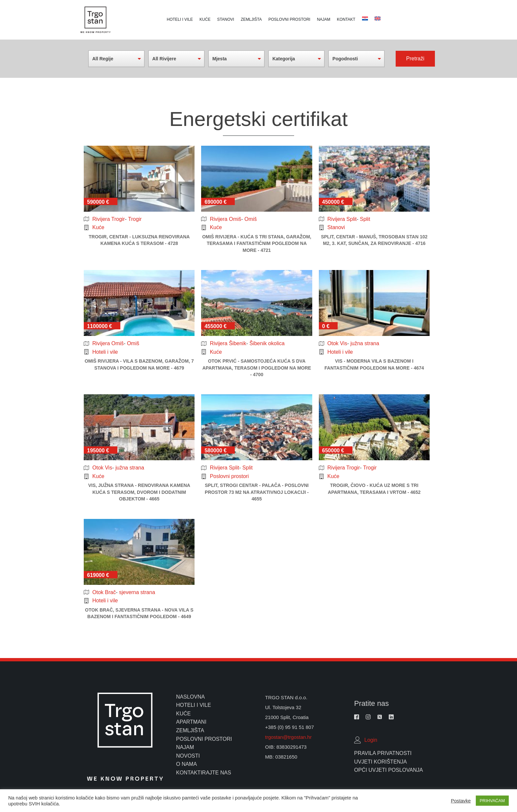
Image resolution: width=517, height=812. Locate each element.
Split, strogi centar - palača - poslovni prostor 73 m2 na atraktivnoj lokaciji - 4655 (257, 492)
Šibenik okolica (267, 343)
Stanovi (226, 19)
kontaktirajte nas (204, 773)
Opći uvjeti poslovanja (389, 770)
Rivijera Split (342, 219)
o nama (186, 764)
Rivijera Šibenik (228, 343)
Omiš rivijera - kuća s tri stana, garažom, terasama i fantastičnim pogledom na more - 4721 (257, 243)
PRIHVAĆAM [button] (492, 801)
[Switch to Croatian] (378, 18)
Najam (324, 19)
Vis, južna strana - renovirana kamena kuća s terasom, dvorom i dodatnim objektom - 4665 (139, 492)
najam (185, 747)
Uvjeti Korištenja (380, 762)
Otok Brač (104, 592)
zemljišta (190, 730)
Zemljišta (251, 19)
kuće (183, 714)
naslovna (190, 697)
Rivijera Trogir (109, 219)
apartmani (191, 722)
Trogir (135, 219)
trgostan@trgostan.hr (289, 737)
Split (365, 219)
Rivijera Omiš (225, 219)
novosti (188, 756)
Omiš (250, 219)
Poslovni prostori (289, 19)
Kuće (205, 19)
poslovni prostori (204, 739)
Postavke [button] (461, 801)
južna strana (365, 343)
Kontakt (346, 19)
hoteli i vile (194, 705)
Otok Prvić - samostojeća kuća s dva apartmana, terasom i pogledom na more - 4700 (257, 368)
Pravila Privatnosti (383, 753)
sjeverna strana (137, 592)
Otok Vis (337, 343)
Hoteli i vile (180, 19)
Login (371, 740)
